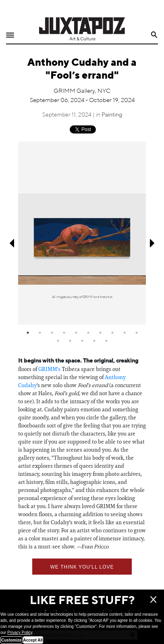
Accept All (33, 640)
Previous (11, 243)
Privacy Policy (20, 633)
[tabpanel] (82, 233)
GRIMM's (49, 369)
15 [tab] (106, 341)
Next (153, 243)
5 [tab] (76, 333)
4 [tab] (64, 333)
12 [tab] (70, 341)
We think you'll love (82, 567)
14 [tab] (94, 341)
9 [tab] (125, 333)
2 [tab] (40, 333)
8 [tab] (112, 333)
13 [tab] (82, 341)
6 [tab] (88, 333)
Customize (11, 640)
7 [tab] (100, 333)
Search (155, 35)
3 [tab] (52, 333)
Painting (112, 115)
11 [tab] (58, 341)
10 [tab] (137, 333)
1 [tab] (28, 333)
